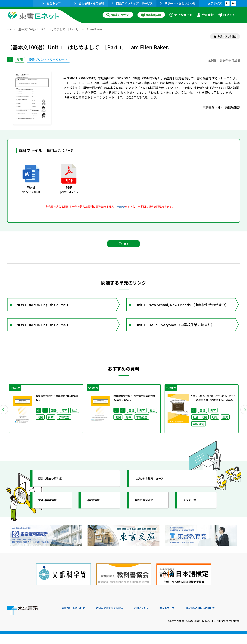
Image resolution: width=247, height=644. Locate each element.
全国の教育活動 (148, 514)
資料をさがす (118, 15)
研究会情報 (97, 514)
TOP (10, 29)
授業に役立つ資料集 (55, 493)
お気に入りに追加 (224, 37)
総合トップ (52, 3)
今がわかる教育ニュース (155, 493)
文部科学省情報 (52, 514)
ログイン (227, 15)
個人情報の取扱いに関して (222, 618)
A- (227, 3)
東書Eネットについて (76, 618)
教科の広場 (151, 15)
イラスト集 (193, 514)
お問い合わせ (155, 618)
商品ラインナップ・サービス (132, 3)
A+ (234, 3)
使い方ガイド (181, 15)
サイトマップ (184, 618)
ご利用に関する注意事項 (118, 618)
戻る (124, 248)
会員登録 (205, 15)
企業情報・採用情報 (89, 3)
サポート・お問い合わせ (178, 3)
